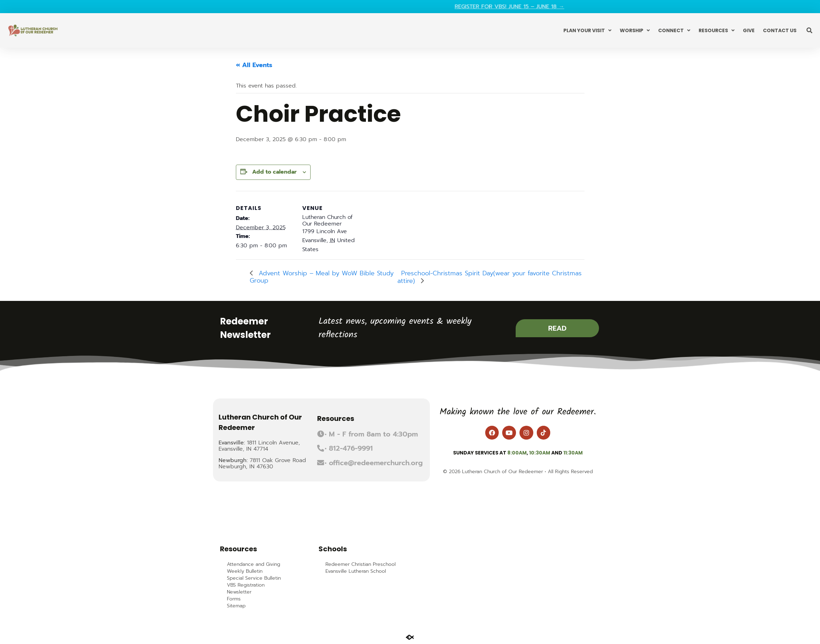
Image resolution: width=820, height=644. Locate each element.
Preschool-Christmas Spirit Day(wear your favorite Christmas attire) (490, 277)
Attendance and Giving (254, 564)
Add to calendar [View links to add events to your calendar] (274, 172)
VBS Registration (246, 585)
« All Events (254, 65)
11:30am (573, 453)
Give (749, 30)
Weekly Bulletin (245, 571)
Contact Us (780, 30)
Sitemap (236, 606)
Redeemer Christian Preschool (361, 564)
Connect (674, 30)
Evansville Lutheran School (356, 571)
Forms (234, 599)
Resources (717, 30)
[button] (810, 30)
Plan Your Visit (587, 30)
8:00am (517, 453)
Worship (635, 30)
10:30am (540, 453)
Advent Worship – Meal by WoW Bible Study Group (322, 277)
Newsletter (239, 592)
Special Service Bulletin (254, 578)
